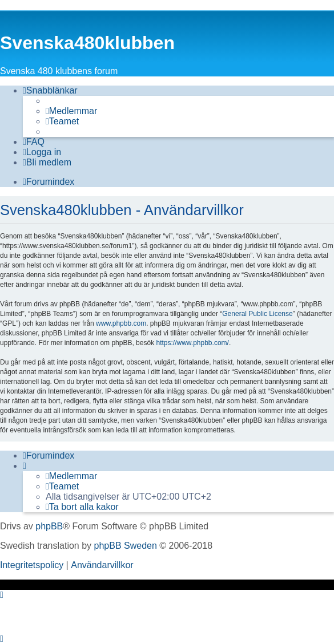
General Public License (257, 314)
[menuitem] (71, 111)
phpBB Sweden (126, 546)
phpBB (49, 526)
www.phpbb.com (121, 323)
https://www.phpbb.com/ (192, 343)
